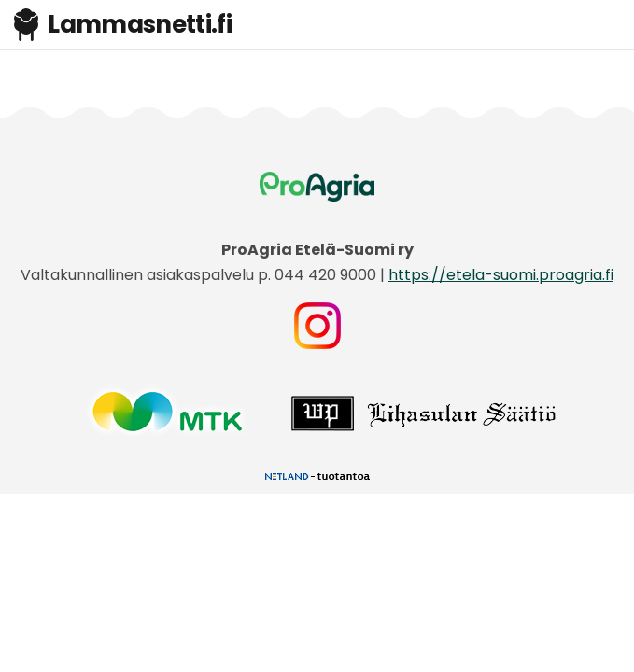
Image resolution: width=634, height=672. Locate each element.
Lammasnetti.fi (123, 24)
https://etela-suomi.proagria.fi (501, 275)
